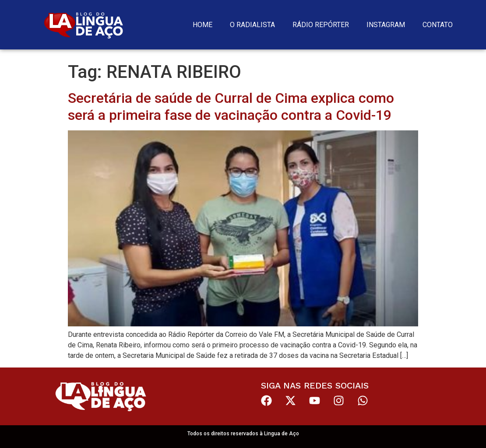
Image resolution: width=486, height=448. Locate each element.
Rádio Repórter (321, 25)
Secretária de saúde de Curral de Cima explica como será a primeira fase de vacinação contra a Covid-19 (231, 106)
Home (202, 25)
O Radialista (252, 25)
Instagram (386, 25)
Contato (438, 25)
